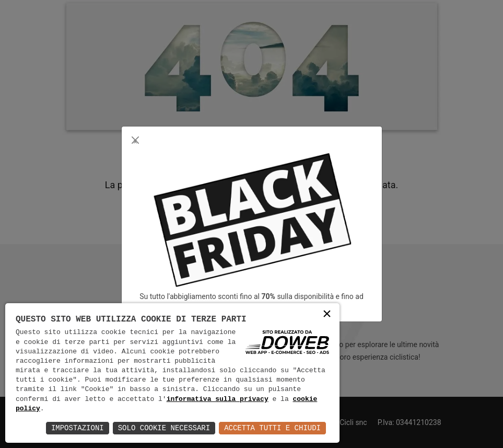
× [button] (327, 315)
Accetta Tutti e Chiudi (272, 428)
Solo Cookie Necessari (164, 428)
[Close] (136, 140)
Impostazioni (78, 428)
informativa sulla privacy (218, 399)
